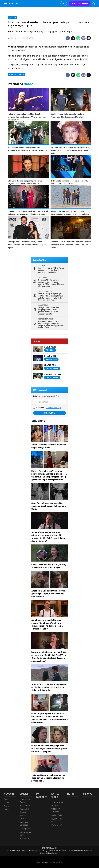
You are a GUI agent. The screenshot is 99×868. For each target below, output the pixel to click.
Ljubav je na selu (25, 833)
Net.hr (28, 84)
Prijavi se (50, 413)
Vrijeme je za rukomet (57, 804)
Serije (6, 799)
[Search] (94, 3)
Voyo (6, 810)
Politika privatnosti (37, 851)
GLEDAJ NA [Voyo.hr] (80, 3)
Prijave (88, 794)
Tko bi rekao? (23, 817)
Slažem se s (49, 408)
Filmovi (7, 803)
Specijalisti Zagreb (24, 811)
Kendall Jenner (16, 75)
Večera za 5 (57, 825)
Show (37, 341)
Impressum (10, 851)
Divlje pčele (25, 828)
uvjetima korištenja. (54, 408)
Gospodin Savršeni (24, 823)
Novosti (9, 794)
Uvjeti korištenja (22, 851)
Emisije (7, 806)
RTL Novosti (40, 390)
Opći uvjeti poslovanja (49, 853)
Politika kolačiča (62, 851)
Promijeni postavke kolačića (81, 851)
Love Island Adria (25, 801)
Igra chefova (26, 806)
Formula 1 (24, 838)
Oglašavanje (50, 851)
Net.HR (71, 794)
